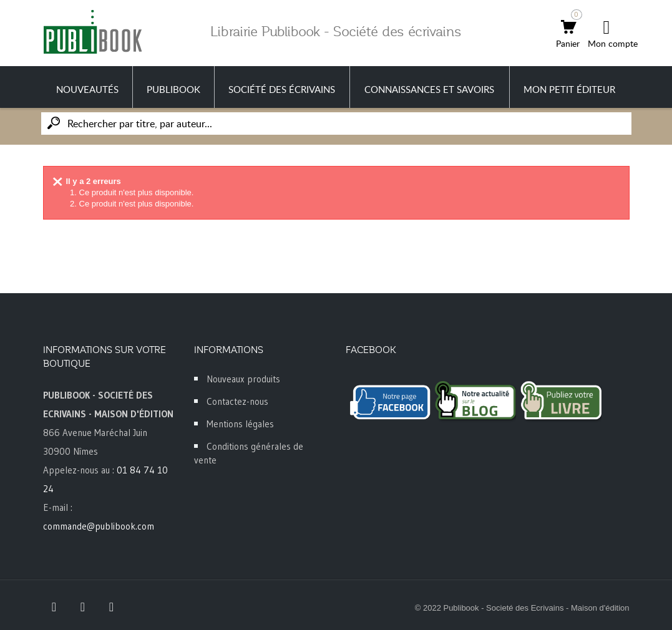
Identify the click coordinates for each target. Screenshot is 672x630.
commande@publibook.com (99, 526)
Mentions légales (240, 424)
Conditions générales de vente (249, 453)
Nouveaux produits (243, 379)
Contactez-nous (237, 401)
